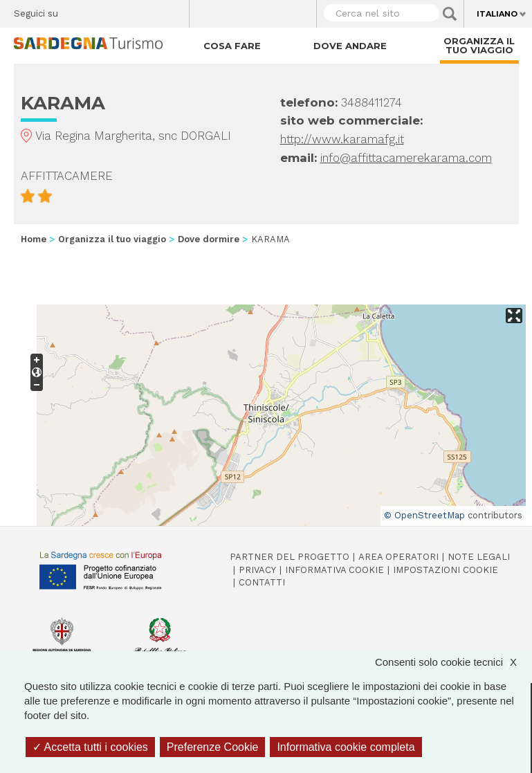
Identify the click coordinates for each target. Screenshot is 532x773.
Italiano (497, 14)
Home (34, 239)
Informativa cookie (334, 570)
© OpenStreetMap (424, 515)
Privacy (257, 570)
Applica (450, 14)
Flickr (149, 10)
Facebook (76, 10)
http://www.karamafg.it (342, 139)
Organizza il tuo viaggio (479, 45)
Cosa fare (232, 46)
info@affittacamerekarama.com (406, 158)
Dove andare (350, 46)
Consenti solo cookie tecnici (453, 662)
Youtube (173, 10)
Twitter (101, 10)
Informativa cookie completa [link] (346, 747)
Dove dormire (209, 239)
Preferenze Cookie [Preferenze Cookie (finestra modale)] (213, 747)
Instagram (125, 10)
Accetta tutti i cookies (90, 747)
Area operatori (398, 557)
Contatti (262, 582)
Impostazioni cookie (446, 570)
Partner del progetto (290, 557)
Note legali (479, 557)
